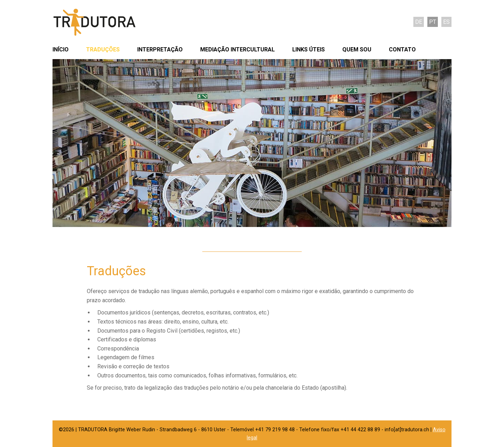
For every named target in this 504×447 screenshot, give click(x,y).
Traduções (103, 49)
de (419, 22)
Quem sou (357, 49)
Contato (402, 49)
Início (61, 49)
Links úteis (309, 49)
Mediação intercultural (237, 49)
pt (433, 22)
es (446, 22)
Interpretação (160, 49)
